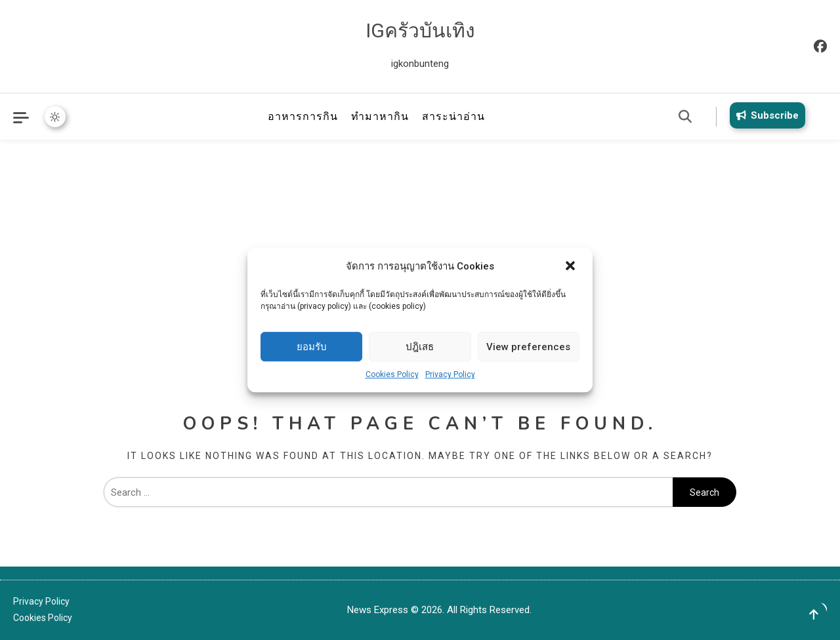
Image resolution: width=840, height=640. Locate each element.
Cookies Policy (392, 374)
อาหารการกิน (303, 116)
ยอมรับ (312, 347)
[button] (572, 267)
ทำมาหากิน (380, 116)
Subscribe (765, 115)
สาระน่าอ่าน (453, 116)
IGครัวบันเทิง (420, 30)
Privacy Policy (450, 374)
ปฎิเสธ (420, 347)
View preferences (528, 347)
